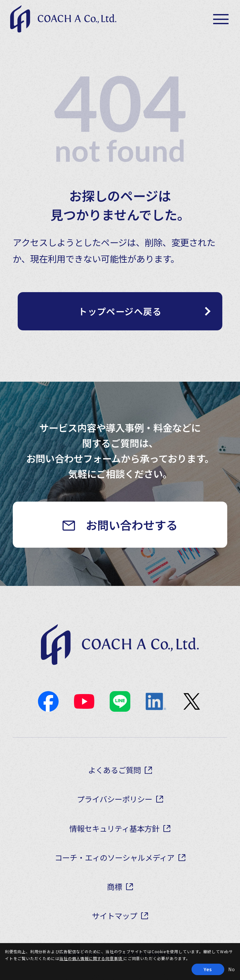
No (232, 969)
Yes (208, 969)
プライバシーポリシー (115, 799)
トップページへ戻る (120, 311)
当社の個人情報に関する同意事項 (91, 958)
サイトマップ (115, 916)
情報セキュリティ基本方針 (114, 828)
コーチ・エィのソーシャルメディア (115, 857)
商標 (115, 887)
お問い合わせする (132, 525)
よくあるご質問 (114, 770)
